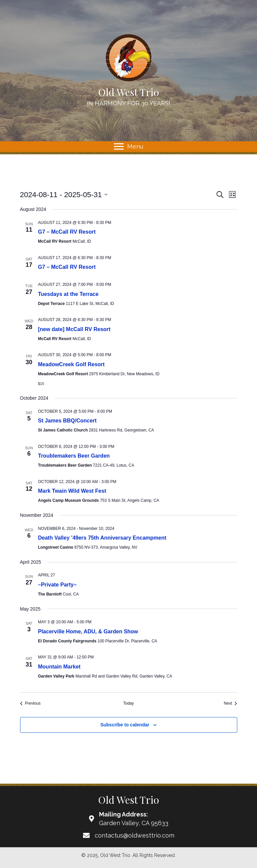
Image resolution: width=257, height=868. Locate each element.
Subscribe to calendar (125, 725)
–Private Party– (58, 585)
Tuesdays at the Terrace (68, 294)
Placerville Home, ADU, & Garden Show (88, 632)
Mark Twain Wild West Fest (72, 491)
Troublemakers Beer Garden (74, 456)
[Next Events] (231, 703)
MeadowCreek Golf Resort (71, 364)
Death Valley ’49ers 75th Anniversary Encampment (102, 538)
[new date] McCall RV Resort (74, 329)
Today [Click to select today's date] (128, 703)
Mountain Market (59, 667)
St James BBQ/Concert (67, 421)
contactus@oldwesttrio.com (135, 835)
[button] (119, 147)
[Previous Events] (30, 703)
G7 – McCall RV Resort (67, 232)
